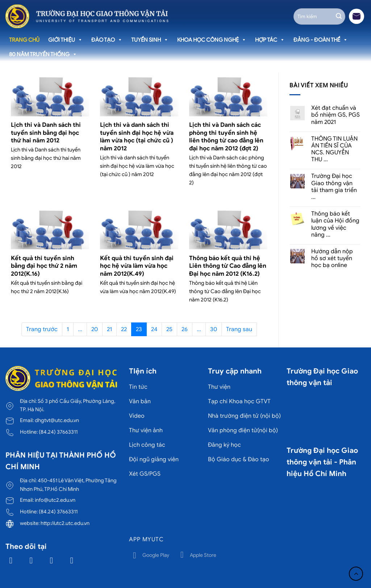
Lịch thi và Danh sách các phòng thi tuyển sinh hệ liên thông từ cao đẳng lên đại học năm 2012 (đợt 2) (226, 137)
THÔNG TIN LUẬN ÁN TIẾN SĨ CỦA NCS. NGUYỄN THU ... (334, 149)
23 (139, 329)
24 (154, 329)
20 (95, 329)
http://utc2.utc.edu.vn (65, 523)
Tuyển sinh (150, 40)
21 (109, 329)
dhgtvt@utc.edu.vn (57, 420)
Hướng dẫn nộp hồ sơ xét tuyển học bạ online (332, 258)
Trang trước (42, 329)
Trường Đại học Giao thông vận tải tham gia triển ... (334, 187)
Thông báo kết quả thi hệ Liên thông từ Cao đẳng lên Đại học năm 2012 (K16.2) (228, 266)
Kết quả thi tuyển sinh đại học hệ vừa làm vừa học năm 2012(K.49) (137, 266)
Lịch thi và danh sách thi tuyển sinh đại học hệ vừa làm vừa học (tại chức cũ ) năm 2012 (137, 137)
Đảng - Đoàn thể (321, 40)
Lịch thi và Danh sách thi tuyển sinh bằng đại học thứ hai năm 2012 (46, 133)
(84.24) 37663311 (58, 432)
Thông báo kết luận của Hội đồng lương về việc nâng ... (335, 224)
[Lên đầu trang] (356, 574)
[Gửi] (339, 16)
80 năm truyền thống (43, 54)
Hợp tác (270, 40)
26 (185, 329)
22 (124, 329)
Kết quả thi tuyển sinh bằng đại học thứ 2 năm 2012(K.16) (44, 266)
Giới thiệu (65, 40)
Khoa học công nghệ (212, 40)
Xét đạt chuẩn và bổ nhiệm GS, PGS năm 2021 (335, 115)
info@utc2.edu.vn (55, 500)
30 (214, 329)
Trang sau (239, 329)
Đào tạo (107, 40)
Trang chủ (24, 40)
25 (169, 329)
